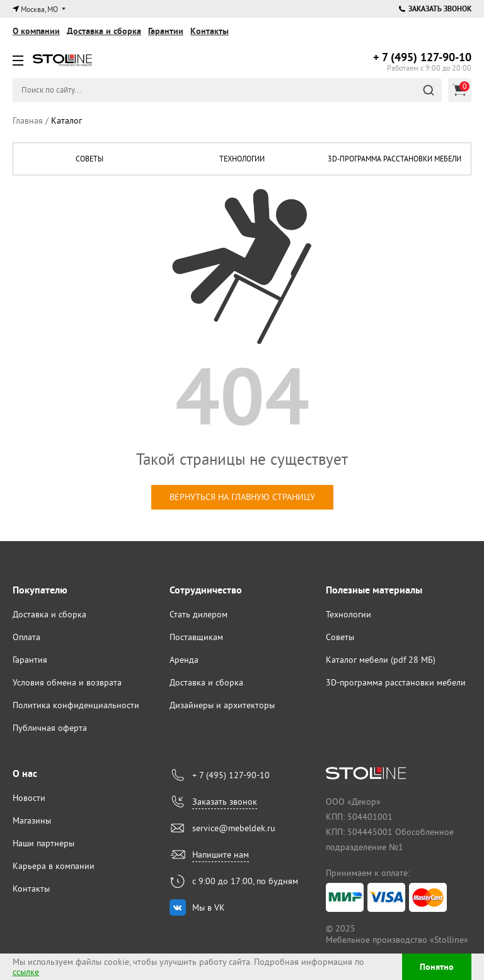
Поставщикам (196, 637)
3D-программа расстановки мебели (395, 159)
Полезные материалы (374, 590)
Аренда (184, 660)
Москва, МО (39, 9)
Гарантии (166, 31)
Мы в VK (209, 907)
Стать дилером (199, 614)
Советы (89, 159)
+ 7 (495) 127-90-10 (231, 775)
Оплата (26, 637)
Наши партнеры (43, 843)
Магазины (32, 820)
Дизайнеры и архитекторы (222, 705)
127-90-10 (422, 57)
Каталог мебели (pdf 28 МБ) (381, 660)
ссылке (26, 972)
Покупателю (40, 590)
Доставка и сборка (104, 31)
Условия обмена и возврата (67, 682)
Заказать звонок (435, 9)
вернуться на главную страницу (242, 497)
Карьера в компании (54, 866)
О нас (25, 773)
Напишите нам (221, 855)
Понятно (437, 967)
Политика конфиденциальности (76, 705)
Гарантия (30, 660)
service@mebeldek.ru (234, 828)
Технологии (242, 159)
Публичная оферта (50, 728)
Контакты (210, 31)
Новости (29, 798)
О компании (36, 31)
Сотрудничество (206, 590)
